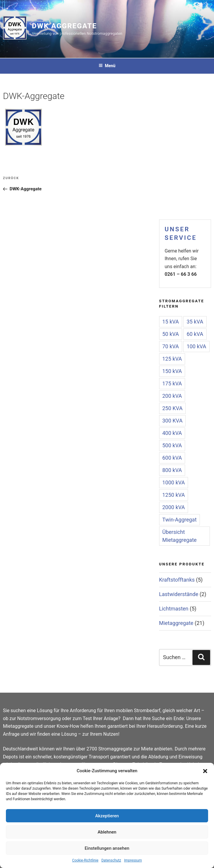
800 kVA (172, 470)
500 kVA (172, 445)
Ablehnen (107, 832)
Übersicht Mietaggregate (179, 536)
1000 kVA (174, 482)
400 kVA (172, 433)
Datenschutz (111, 860)
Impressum (133, 860)
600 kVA (172, 458)
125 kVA (172, 359)
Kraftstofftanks (177, 580)
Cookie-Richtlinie (85, 860)
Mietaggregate (176, 623)
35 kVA (195, 322)
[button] (205, 771)
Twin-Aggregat (179, 520)
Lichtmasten (174, 609)
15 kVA (171, 322)
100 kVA (196, 346)
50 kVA (171, 334)
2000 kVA (174, 507)
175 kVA (172, 383)
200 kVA (172, 396)
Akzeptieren (107, 816)
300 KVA (173, 421)
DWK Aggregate (64, 26)
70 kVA (171, 346)
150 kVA (172, 371)
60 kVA (195, 334)
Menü (107, 66)
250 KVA (173, 408)
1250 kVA (174, 495)
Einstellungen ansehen (107, 848)
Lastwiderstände (179, 594)
